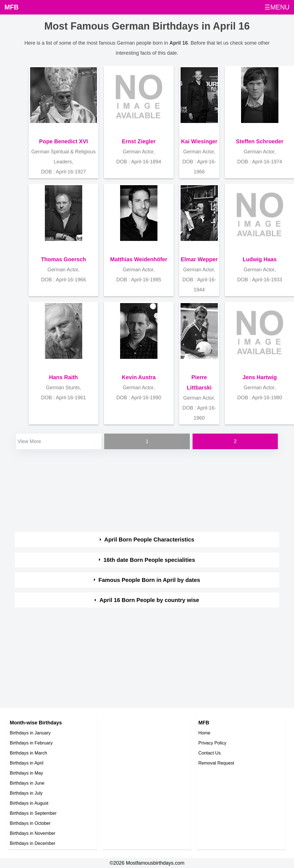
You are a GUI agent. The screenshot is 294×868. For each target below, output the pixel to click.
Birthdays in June (27, 783)
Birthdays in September (33, 813)
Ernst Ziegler (139, 141)
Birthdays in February (31, 743)
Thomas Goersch (64, 259)
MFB (12, 7)
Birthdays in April (27, 763)
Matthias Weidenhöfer (139, 259)
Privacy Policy (212, 743)
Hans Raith (63, 377)
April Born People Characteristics (149, 540)
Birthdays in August (29, 803)
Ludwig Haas (260, 259)
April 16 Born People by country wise (149, 600)
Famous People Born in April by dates (149, 580)
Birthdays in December (33, 843)
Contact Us (210, 753)
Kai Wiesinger (199, 141)
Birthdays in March (28, 753)
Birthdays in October (30, 823)
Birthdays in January (30, 733)
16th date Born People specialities (149, 560)
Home (204, 733)
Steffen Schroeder (260, 141)
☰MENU (277, 7)
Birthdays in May (26, 773)
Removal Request (216, 763)
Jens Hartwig (260, 377)
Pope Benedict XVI (63, 141)
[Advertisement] (143, 490)
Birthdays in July (26, 793)
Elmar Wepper (199, 259)
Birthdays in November (33, 833)
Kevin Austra (139, 377)
